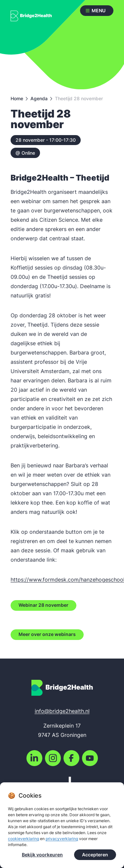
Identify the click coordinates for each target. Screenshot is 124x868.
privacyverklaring (62, 840)
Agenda (39, 98)
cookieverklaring (23, 840)
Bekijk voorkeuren (42, 856)
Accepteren (95, 856)
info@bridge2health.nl (62, 711)
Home (17, 98)
